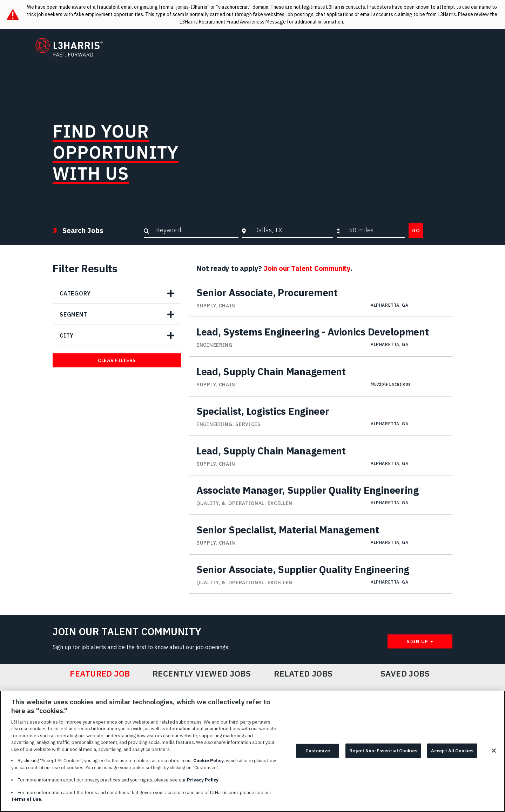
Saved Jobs (405, 674)
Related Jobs (303, 674)
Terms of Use (26, 802)
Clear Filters (117, 360)
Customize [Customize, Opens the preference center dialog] (318, 753)
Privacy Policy (203, 783)
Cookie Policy (208, 763)
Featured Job (100, 674)
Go (416, 231)
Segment (73, 314)
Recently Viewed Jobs (202, 674)
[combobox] (292, 230)
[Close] (494, 753)
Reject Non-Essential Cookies (383, 753)
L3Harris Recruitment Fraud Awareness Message (233, 22)
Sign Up (417, 641)
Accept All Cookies (452, 753)
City (67, 335)
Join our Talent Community (307, 268)
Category (75, 293)
